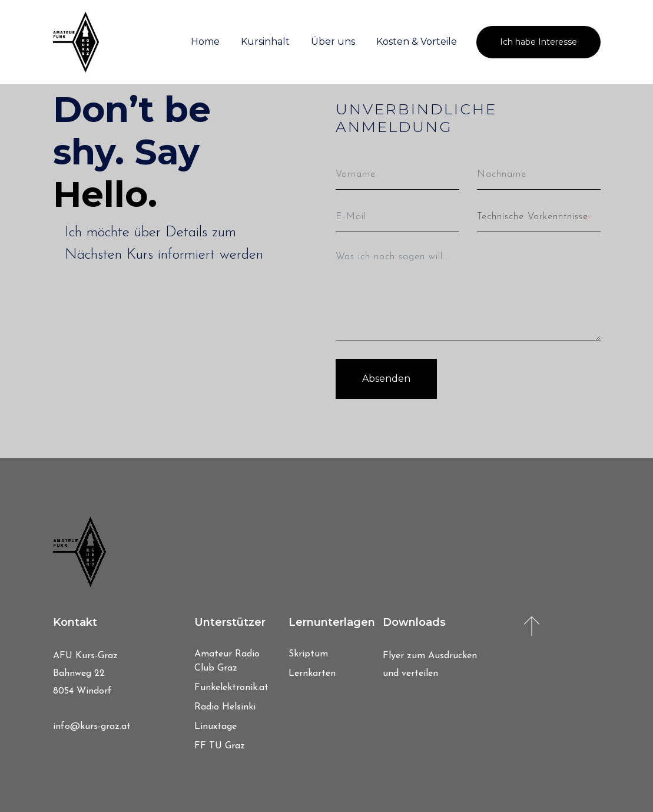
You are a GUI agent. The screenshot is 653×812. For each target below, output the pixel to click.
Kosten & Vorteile (417, 42)
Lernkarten (312, 674)
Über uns (333, 42)
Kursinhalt (265, 42)
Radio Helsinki (225, 707)
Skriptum (308, 654)
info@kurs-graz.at (92, 727)
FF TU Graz (220, 746)
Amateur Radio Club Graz (227, 661)
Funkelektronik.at (231, 688)
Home (205, 42)
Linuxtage (216, 727)
